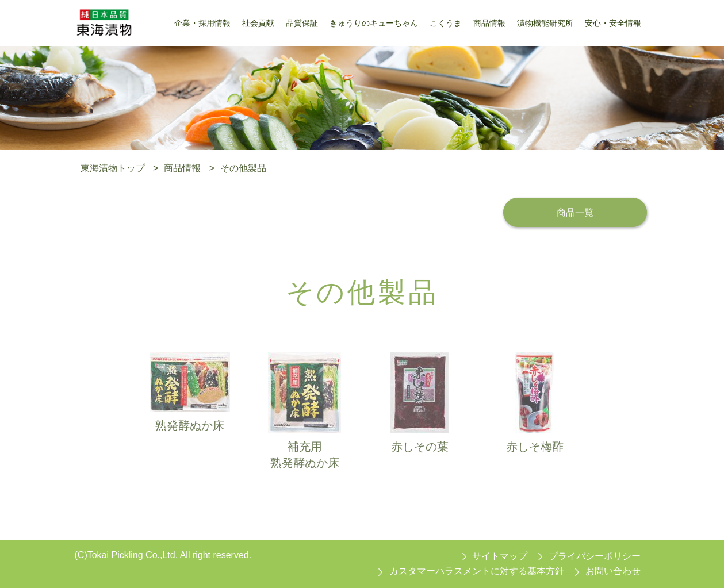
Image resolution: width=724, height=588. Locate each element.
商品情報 (182, 168)
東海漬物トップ (113, 168)
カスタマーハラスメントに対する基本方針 (477, 571)
